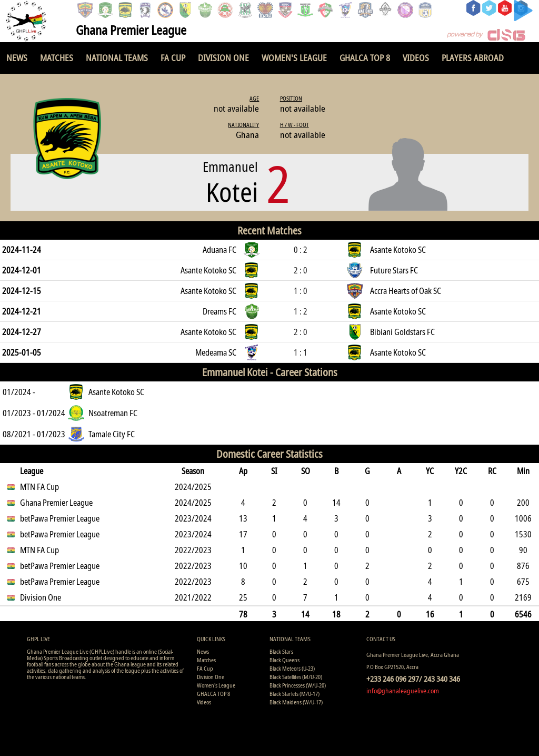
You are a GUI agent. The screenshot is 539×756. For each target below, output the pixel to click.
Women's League (294, 58)
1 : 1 (301, 352)
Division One (223, 58)
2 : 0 (301, 270)
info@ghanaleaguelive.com (403, 691)
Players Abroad (473, 58)
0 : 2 (301, 250)
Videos (416, 58)
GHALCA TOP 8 (365, 58)
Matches (57, 58)
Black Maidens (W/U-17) (296, 702)
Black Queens (285, 660)
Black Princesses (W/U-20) (298, 685)
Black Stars (281, 651)
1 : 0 (301, 291)
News (17, 58)
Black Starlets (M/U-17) (295, 694)
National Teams (117, 58)
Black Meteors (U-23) (292, 668)
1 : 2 (301, 311)
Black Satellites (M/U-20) (296, 677)
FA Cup (173, 58)
